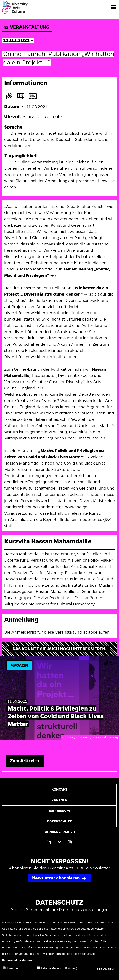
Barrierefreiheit (59, 832)
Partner (59, 800)
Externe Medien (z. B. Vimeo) (59, 972)
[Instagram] (70, 843)
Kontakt (59, 789)
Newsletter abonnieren (56, 878)
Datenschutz (59, 821)
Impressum (59, 811)
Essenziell (13, 972)
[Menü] (114, 7)
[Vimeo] (59, 843)
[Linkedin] (49, 843)
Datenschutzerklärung (17, 964)
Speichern (105, 973)
